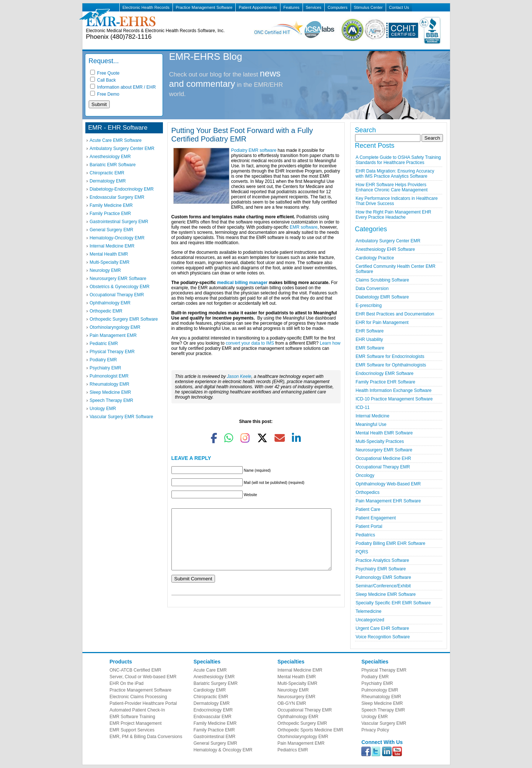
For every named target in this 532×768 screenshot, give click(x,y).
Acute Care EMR (210, 670)
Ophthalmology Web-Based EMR (388, 484)
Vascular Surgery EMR (384, 723)
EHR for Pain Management (382, 322)
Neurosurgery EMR (296, 697)
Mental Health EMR (109, 254)
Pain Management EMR (113, 335)
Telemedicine (369, 611)
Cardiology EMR (210, 690)
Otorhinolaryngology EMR (115, 327)
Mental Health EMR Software (384, 433)
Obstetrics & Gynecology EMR (120, 287)
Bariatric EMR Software (113, 165)
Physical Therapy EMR (112, 352)
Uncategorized (370, 620)
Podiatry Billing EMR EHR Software (391, 543)
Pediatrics (366, 535)
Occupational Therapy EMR (117, 295)
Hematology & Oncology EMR (223, 750)
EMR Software (370, 348)
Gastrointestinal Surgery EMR (119, 222)
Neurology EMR (105, 270)
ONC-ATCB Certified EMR (136, 670)
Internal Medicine (373, 416)
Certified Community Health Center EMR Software (396, 269)
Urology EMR (103, 409)
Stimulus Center (368, 7)
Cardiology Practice (375, 258)
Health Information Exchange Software (394, 390)
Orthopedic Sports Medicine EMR (310, 730)
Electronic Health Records (146, 7)
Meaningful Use (371, 424)
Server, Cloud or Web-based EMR (143, 677)
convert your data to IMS (250, 343)
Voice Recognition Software (383, 637)
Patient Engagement (376, 518)
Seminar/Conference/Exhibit (383, 586)
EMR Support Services (132, 730)
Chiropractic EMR (107, 173)
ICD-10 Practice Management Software (394, 399)
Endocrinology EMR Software (385, 373)
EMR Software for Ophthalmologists (391, 365)
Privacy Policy (375, 730)
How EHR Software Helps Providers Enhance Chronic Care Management (392, 187)
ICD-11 (363, 407)
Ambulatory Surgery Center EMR (122, 149)
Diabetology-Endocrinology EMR (122, 189)
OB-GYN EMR (292, 703)
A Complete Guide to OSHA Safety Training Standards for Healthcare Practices (398, 160)
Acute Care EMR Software (116, 140)
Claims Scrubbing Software (383, 280)
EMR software (303, 227)
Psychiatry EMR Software (381, 569)
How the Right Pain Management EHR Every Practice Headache (394, 215)
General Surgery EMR (112, 230)
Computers (338, 7)
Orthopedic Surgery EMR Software (124, 319)
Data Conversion (372, 289)
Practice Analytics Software (383, 560)
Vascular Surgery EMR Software (122, 417)
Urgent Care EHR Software (383, 628)
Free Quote (105, 73)
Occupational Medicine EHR (383, 458)
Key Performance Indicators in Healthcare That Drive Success (397, 201)
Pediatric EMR (104, 344)
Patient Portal (369, 526)
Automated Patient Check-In (137, 710)
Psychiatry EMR (105, 368)
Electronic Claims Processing (138, 697)
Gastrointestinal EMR (214, 737)
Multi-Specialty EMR (110, 262)
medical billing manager (243, 283)
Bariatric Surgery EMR (216, 683)
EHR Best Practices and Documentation (395, 314)
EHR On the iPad (127, 683)
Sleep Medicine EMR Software (386, 594)
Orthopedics (368, 492)
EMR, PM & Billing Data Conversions (146, 737)
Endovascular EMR (213, 717)
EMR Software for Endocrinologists (390, 356)
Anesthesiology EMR (110, 157)
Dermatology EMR (108, 181)
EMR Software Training (132, 717)
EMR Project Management (136, 723)
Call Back (103, 80)
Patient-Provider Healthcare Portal (143, 703)
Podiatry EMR (103, 360)
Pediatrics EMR (293, 750)
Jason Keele (239, 376)
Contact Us (399, 7)
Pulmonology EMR (380, 690)
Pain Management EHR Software (388, 501)
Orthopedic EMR (106, 311)
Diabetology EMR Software (382, 297)
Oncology (365, 475)
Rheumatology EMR (110, 384)
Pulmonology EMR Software (383, 577)
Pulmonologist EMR (109, 376)
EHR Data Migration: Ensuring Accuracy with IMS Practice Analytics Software (395, 174)
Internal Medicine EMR (112, 246)
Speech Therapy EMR (112, 400)
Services (314, 7)
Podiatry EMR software (254, 150)
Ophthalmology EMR (110, 303)
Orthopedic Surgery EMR (302, 723)
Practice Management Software (204, 7)
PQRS (362, 552)
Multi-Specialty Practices (380, 441)
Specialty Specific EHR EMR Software (393, 603)
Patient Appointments (258, 7)
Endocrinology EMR (213, 710)
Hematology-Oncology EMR (117, 238)
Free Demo (105, 94)
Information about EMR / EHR (123, 87)
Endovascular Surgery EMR (117, 197)
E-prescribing (369, 306)
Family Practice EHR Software (386, 382)
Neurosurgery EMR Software (118, 279)
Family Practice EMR (110, 214)
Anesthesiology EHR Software (386, 249)
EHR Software (370, 331)
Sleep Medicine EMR (110, 392)
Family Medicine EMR (111, 205)
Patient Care (368, 509)
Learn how (330, 343)
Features (291, 7)
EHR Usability (369, 339)
